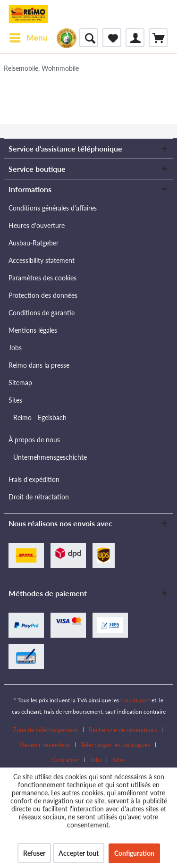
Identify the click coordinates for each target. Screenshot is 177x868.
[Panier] (158, 38)
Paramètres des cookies (42, 278)
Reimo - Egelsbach (40, 417)
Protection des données (43, 295)
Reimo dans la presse (39, 365)
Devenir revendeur (45, 745)
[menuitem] (28, 38)
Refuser (34, 853)
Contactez (66, 760)
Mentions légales (33, 330)
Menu (29, 36)
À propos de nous (34, 440)
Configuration (134, 853)
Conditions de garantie (42, 313)
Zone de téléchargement (46, 730)
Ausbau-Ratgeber (34, 243)
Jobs (15, 348)
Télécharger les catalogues (116, 745)
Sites (15, 400)
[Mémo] (112, 38)
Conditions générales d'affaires (53, 208)
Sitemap (20, 383)
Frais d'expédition (34, 479)
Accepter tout (79, 853)
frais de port (135, 700)
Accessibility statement (42, 260)
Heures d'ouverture (37, 225)
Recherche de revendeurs (123, 730)
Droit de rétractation (39, 497)
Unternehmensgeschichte (50, 457)
